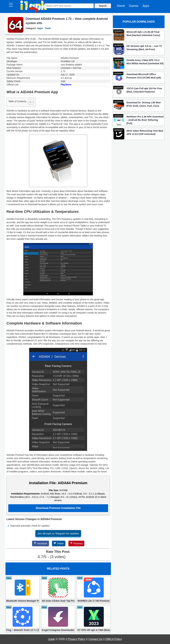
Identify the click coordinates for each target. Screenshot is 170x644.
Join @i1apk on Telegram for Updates (58, 533)
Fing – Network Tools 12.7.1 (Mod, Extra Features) (23, 630)
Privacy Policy (77, 639)
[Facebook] (41, 543)
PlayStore (66, 85)
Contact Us (95, 639)
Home (121, 6)
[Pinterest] (76, 543)
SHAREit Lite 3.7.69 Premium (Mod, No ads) (94, 601)
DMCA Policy (114, 639)
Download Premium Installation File (58, 508)
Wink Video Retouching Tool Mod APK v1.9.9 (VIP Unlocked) (145, 132)
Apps (146, 6)
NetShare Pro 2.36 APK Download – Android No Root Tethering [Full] (145, 120)
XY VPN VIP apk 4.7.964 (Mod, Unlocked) (94, 630)
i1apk (52, 639)
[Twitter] (59, 543)
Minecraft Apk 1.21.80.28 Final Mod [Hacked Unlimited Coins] (143, 34)
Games (134, 6)
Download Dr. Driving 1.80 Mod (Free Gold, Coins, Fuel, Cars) (144, 104)
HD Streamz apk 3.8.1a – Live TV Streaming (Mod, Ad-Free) (144, 48)
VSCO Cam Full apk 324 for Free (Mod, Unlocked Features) (144, 90)
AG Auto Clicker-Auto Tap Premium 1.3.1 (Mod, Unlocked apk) (58, 601)
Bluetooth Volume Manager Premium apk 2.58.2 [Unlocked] (23, 601)
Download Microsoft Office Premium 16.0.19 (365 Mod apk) (144, 76)
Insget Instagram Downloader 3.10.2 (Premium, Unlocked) (58, 630)
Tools (48, 28)
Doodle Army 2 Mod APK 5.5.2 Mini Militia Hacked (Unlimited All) (145, 62)
